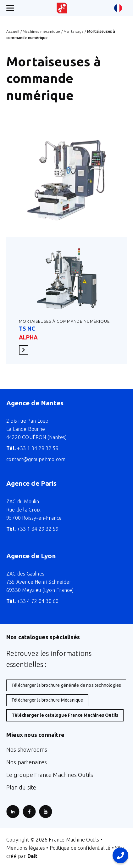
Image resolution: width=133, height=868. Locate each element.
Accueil (13, 31)
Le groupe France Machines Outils (50, 775)
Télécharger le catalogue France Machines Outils (65, 715)
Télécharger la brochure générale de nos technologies (66, 685)
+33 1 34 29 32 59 (33, 448)
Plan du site (21, 787)
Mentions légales (26, 848)
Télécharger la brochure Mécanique (47, 700)
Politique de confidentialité (80, 848)
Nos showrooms (27, 749)
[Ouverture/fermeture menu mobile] (10, 8)
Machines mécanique (42, 31)
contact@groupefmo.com (36, 459)
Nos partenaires (27, 762)
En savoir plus (25, 350)
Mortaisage (74, 31)
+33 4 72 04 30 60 (33, 601)
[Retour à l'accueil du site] (62, 8)
